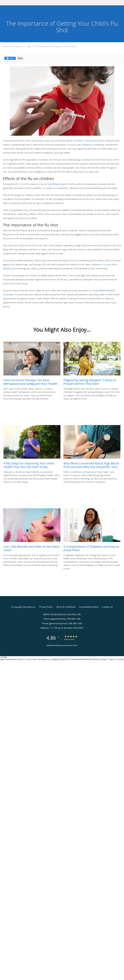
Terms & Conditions (66, 607)
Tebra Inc (31, 607)
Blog (29, 46)
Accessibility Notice (89, 607)
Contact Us (107, 607)
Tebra (75, 645)
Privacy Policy (46, 607)
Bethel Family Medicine (13, 46)
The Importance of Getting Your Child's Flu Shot (55, 46)
